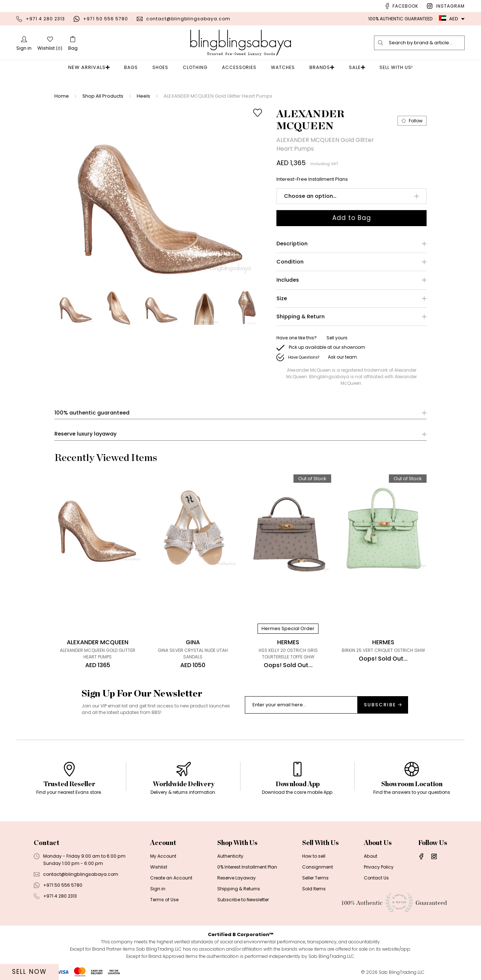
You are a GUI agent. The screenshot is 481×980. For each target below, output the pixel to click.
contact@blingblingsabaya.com (188, 19)
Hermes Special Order (288, 629)
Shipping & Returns (238, 889)
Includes (288, 280)
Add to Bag (352, 218)
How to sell (313, 856)
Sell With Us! (390, 67)
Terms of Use (164, 900)
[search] (381, 43)
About (370, 856)
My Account (163, 856)
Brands (322, 67)
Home (62, 96)
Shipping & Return (301, 317)
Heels (143, 96)
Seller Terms (315, 878)
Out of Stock (312, 479)
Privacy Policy (378, 867)
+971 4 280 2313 (45, 19)
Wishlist (159, 867)
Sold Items (314, 889)
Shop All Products (103, 96)
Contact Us (376, 878)
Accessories (241, 67)
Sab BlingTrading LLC (402, 973)
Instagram (450, 6)
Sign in (158, 889)
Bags (133, 67)
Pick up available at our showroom (327, 347)
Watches (285, 67)
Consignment (317, 867)
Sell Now (29, 972)
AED (449, 19)
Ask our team (342, 357)
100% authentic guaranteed (92, 413)
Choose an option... (310, 196)
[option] (161, 193)
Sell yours (337, 338)
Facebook (405, 6)
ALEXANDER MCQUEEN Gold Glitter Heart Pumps (218, 96)
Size (282, 299)
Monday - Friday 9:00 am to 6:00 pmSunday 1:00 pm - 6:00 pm (84, 860)
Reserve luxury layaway (85, 434)
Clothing (197, 67)
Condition (290, 262)
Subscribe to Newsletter (243, 900)
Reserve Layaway (237, 878)
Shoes (163, 67)
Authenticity (230, 856)
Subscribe (383, 705)
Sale (353, 67)
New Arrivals (93, 67)
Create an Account (171, 878)
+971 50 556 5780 (106, 19)
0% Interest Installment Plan (247, 867)
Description (292, 244)
